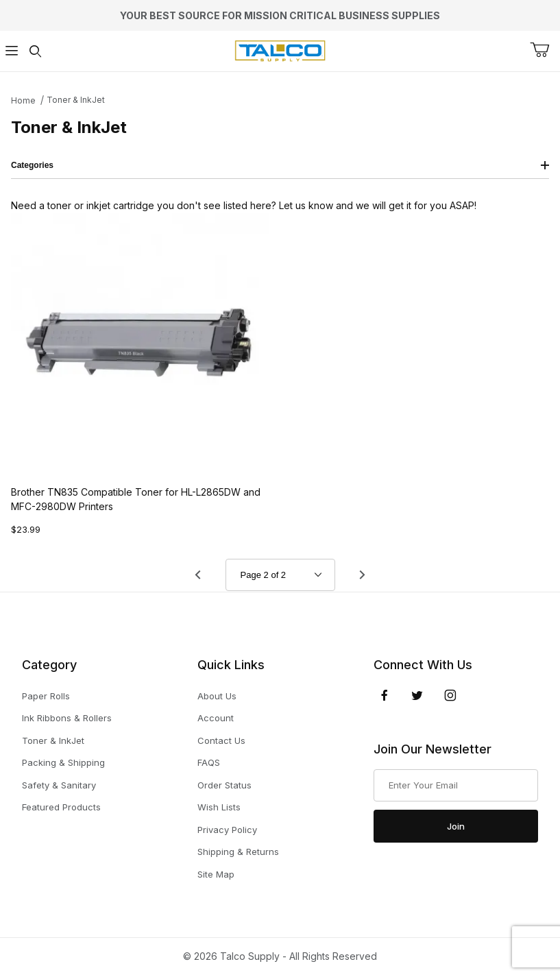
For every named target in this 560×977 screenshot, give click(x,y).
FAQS (209, 762)
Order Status (224, 785)
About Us (217, 696)
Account (216, 718)
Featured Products (61, 807)
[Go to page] (280, 575)
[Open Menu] (12, 51)
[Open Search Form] (35, 51)
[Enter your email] (456, 786)
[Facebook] (385, 695)
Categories (280, 165)
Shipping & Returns (238, 852)
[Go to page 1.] (198, 575)
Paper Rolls (46, 696)
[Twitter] (417, 695)
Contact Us (221, 740)
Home (23, 100)
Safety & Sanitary (59, 785)
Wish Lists (219, 807)
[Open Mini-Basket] (545, 50)
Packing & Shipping (63, 762)
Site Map (216, 874)
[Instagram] (450, 695)
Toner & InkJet (76, 100)
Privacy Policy (227, 830)
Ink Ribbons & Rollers (67, 718)
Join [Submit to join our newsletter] (456, 826)
